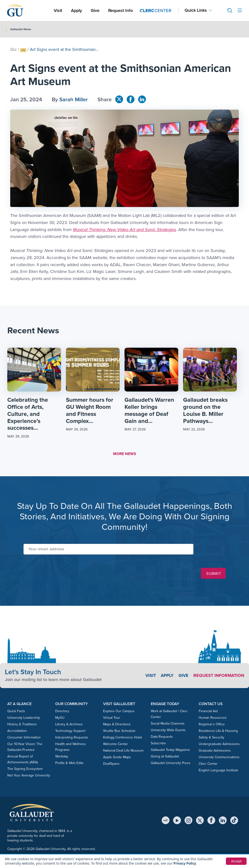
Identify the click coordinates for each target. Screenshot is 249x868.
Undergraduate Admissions (219, 744)
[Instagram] (188, 820)
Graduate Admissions (215, 751)
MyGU (60, 718)
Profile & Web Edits (69, 763)
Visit (58, 10)
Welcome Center (116, 744)
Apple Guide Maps (117, 757)
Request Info (120, 10)
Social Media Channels (168, 723)
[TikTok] (234, 820)
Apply (77, 10)
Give (95, 10)
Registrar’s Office (212, 724)
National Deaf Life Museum (123, 751)
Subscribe (158, 743)
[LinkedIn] (223, 820)
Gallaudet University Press (171, 763)
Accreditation (17, 731)
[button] (228, 11)
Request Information (219, 675)
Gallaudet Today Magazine (170, 750)
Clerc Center (208, 764)
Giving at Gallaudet (165, 756)
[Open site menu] (240, 11)
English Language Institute (218, 770)
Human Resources (213, 718)
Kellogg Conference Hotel (123, 737)
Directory (62, 711)
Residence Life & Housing (218, 731)
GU (13, 49)
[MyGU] (166, 820)
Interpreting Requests (72, 737)
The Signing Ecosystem (25, 769)
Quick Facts (16, 711)
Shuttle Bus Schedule (119, 731)
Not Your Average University (29, 775)
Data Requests (162, 737)
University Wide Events (168, 730)
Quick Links (196, 10)
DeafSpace (111, 764)
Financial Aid (208, 711)
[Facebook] (211, 820)
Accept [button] (236, 861)
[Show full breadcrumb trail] (23, 50)
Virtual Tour (112, 718)
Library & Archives (69, 724)
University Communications (219, 757)
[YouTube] (177, 820)
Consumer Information (24, 737)
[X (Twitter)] (200, 820)
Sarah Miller (74, 99)
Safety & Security (211, 737)
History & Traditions (22, 724)
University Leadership (24, 718)
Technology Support (70, 731)
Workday (62, 756)
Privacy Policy (185, 863)
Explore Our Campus (119, 711)
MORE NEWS (125, 454)
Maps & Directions (117, 724)
